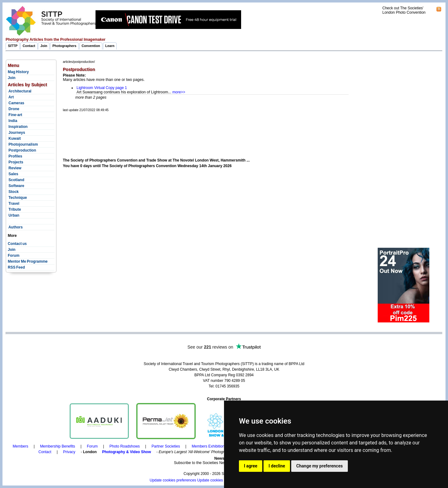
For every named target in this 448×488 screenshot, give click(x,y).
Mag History (18, 72)
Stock (13, 192)
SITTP (13, 46)
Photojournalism (23, 144)
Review (15, 168)
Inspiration (18, 127)
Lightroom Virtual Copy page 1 (102, 88)
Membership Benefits (58, 446)
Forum (14, 256)
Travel (14, 204)
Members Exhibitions (209, 446)
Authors (15, 227)
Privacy (69, 452)
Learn (110, 46)
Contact (29, 46)
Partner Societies (166, 446)
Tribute (14, 209)
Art (11, 97)
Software (16, 186)
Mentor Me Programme (28, 261)
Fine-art (15, 115)
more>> (179, 92)
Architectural (20, 91)
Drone (14, 109)
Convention (91, 46)
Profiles (15, 156)
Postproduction (22, 150)
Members (21, 446)
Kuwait (14, 138)
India (12, 121)
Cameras (16, 103)
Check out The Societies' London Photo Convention (404, 10)
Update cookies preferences (173, 480)
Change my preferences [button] (319, 466)
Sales (13, 174)
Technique (17, 198)
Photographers (65, 46)
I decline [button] (277, 466)
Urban (14, 215)
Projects (16, 162)
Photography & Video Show (126, 452)
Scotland (16, 180)
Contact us (17, 244)
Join (44, 46)
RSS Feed (16, 267)
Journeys (16, 133)
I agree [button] (251, 466)
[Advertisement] (176, 128)
